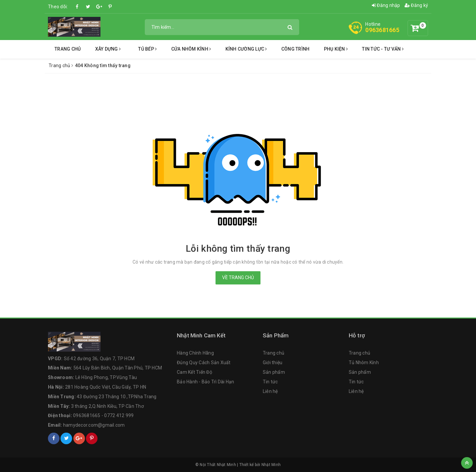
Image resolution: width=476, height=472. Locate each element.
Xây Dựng (108, 49)
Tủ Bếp (147, 49)
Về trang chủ (238, 278)
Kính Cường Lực (246, 49)
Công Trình (296, 49)
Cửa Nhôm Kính (191, 49)
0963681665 (382, 30)
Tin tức (270, 382)
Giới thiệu (273, 363)
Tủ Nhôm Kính (364, 363)
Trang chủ (68, 49)
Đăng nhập (386, 5)
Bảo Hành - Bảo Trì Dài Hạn (206, 382)
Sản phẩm (274, 372)
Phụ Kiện (336, 49)
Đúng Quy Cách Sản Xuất (204, 363)
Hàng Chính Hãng (195, 353)
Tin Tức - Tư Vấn (383, 49)
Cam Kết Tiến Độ (195, 372)
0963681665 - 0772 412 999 (103, 415)
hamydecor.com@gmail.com (94, 425)
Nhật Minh (271, 465)
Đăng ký (416, 5)
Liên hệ (270, 391)
